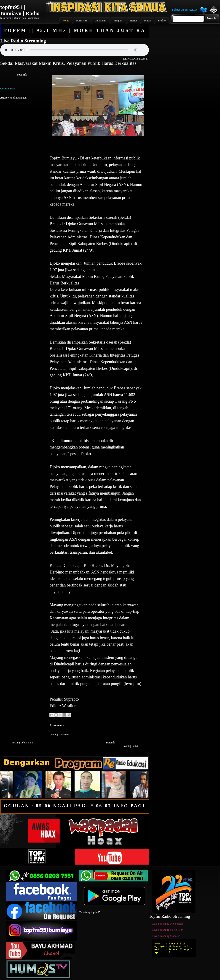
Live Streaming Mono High (168, 924)
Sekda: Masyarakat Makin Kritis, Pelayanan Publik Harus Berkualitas (68, 63)
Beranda (111, 743)
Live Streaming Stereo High (168, 930)
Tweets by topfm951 (90, 912)
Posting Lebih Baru (22, 743)
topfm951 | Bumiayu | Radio (20, 10)
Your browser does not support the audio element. (75, 50)
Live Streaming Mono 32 (166, 936)
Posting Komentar (60, 734)
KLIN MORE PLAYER (136, 59)
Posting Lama (130, 746)
